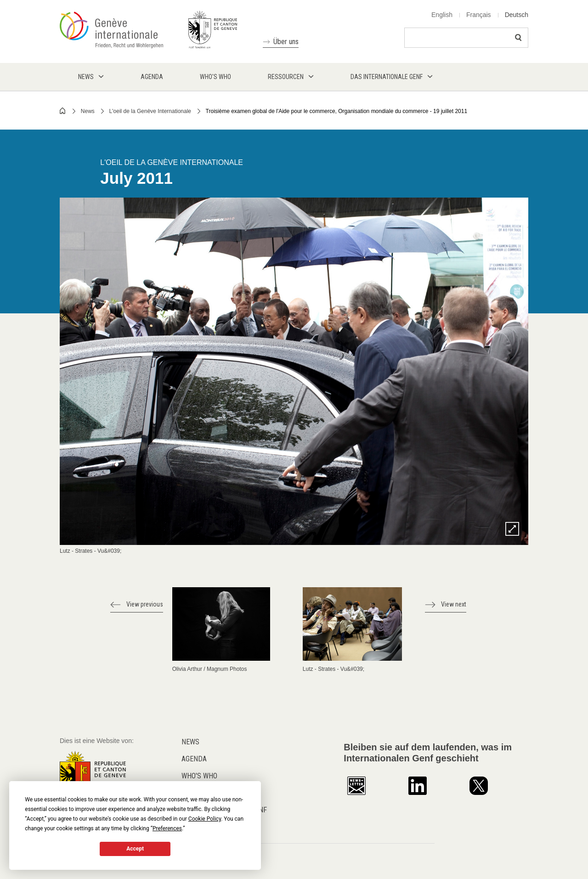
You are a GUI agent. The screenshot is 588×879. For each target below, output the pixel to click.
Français (479, 15)
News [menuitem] (86, 77)
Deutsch (517, 15)
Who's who (199, 776)
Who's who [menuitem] (215, 77)
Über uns (286, 42)
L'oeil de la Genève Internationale (150, 111)
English (442, 15)
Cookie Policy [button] (205, 819)
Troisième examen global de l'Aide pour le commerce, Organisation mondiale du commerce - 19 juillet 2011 (336, 111)
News (88, 111)
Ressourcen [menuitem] (286, 77)
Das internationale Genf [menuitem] (387, 77)
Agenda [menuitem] (152, 77)
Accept (135, 849)
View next (454, 604)
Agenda (194, 759)
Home (63, 111)
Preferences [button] (167, 828)
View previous (145, 604)
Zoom (512, 529)
